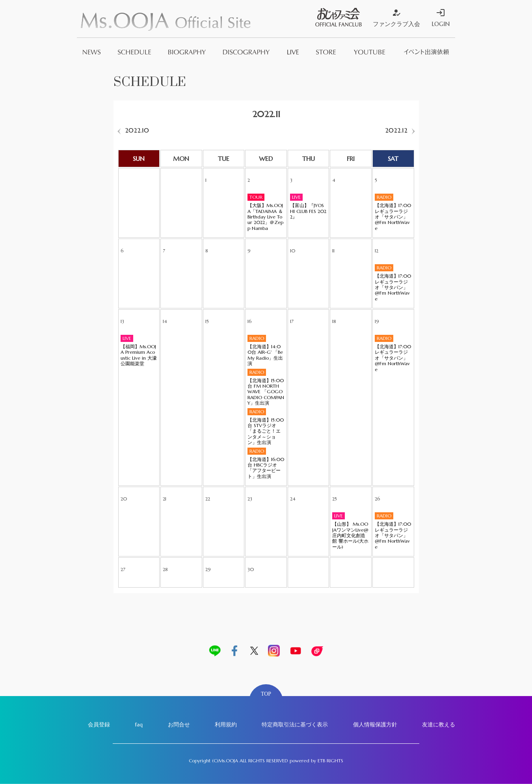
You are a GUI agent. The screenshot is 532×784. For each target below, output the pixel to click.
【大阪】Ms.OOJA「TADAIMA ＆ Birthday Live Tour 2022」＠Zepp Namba (265, 217)
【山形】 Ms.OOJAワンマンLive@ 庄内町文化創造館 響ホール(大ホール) (350, 536)
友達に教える (439, 724)
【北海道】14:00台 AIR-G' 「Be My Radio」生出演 (265, 355)
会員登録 (99, 724)
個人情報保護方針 (375, 724)
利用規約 (226, 724)
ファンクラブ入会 (396, 18)
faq (139, 724)
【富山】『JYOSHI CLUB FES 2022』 (308, 211)
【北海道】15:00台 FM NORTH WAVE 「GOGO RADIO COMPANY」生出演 (266, 392)
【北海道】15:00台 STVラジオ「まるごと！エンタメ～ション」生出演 (266, 431)
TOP (266, 694)
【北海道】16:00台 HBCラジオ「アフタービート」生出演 (266, 468)
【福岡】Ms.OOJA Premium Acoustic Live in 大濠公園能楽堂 (139, 355)
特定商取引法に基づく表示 (295, 724)
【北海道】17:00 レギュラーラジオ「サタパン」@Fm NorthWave (393, 217)
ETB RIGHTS (330, 761)
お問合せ (179, 724)
